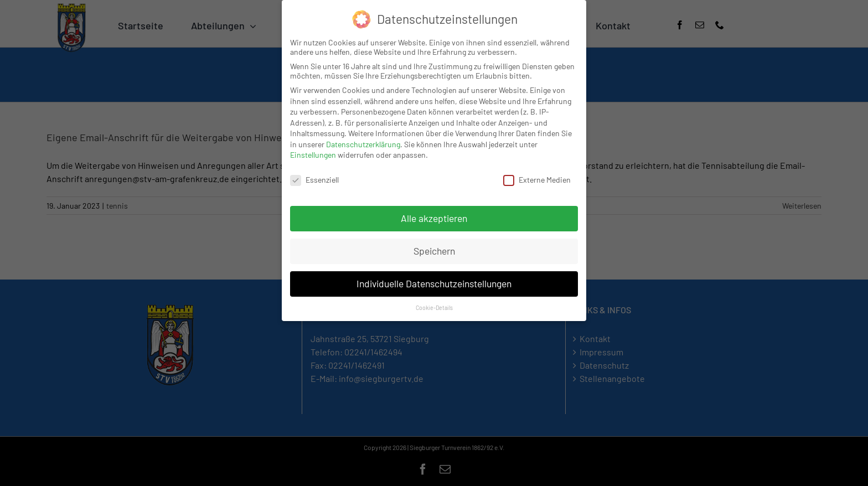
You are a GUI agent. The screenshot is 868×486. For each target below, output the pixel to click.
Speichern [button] (434, 251)
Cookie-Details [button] (434, 307)
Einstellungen (313, 155)
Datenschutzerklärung (363, 144)
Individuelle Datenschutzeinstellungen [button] (434, 283)
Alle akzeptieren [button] (434, 218)
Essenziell (314, 180)
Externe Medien (537, 180)
